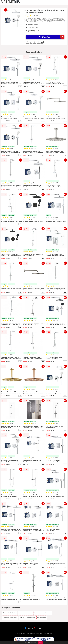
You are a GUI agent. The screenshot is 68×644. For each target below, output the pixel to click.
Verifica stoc (52, 37)
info (20, 86)
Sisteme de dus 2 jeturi (25, 613)
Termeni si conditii (20, 633)
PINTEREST (38, 628)
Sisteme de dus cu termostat (43, 613)
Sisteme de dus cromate (10, 618)
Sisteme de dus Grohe (9, 613)
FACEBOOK (29, 628)
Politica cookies (48, 633)
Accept (40, 643)
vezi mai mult (61, 22)
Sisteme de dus (42, 618)
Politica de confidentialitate (35, 633)
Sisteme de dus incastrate (27, 618)
